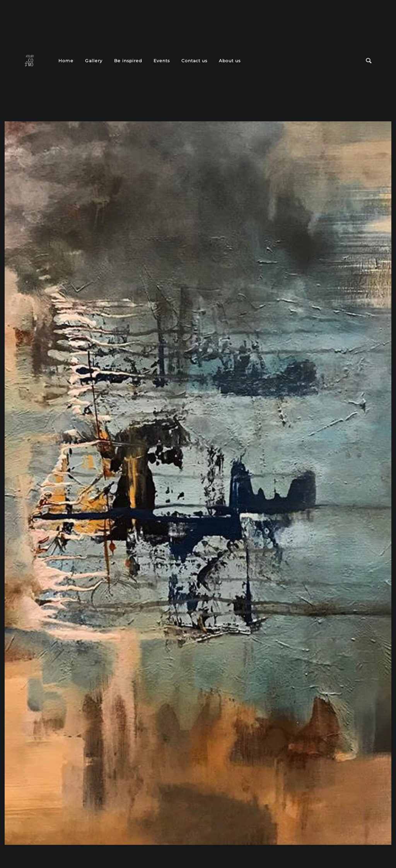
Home (66, 61)
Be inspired (128, 61)
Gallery (94, 61)
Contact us (194, 61)
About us (230, 61)
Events (162, 61)
